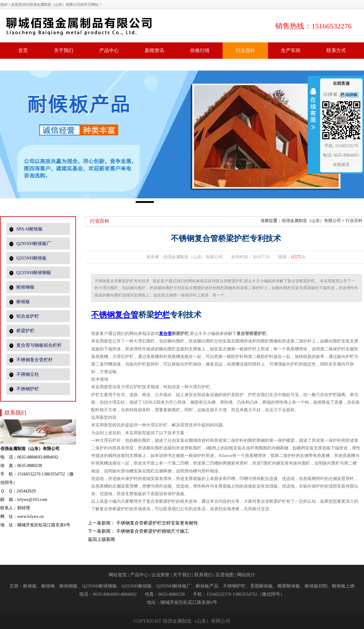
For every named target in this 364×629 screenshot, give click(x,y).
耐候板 (20, 302)
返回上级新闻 (101, 539)
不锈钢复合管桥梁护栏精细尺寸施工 (153, 531)
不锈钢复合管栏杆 (31, 360)
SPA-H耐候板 (26, 229)
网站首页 (118, 575)
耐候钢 (48, 586)
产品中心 (139, 575)
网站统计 (246, 575)
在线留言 (341, 165)
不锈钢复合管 (115, 315)
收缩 (313, 113)
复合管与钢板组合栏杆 (36, 345)
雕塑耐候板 (289, 586)
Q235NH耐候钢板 (30, 273)
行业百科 (354, 221)
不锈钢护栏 (24, 389)
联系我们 (204, 575)
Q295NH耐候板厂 (30, 244)
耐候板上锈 (343, 586)
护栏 (162, 315)
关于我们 (182, 575)
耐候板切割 (316, 586)
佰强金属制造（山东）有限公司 (311, 221)
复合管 (165, 334)
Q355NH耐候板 (28, 258)
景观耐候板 (261, 586)
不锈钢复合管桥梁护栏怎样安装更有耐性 (157, 523)
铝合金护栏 (24, 316)
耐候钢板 (22, 287)
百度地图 (225, 575)
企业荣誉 (160, 575)
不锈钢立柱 (24, 374)
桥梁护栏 (22, 331)
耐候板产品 (207, 586)
